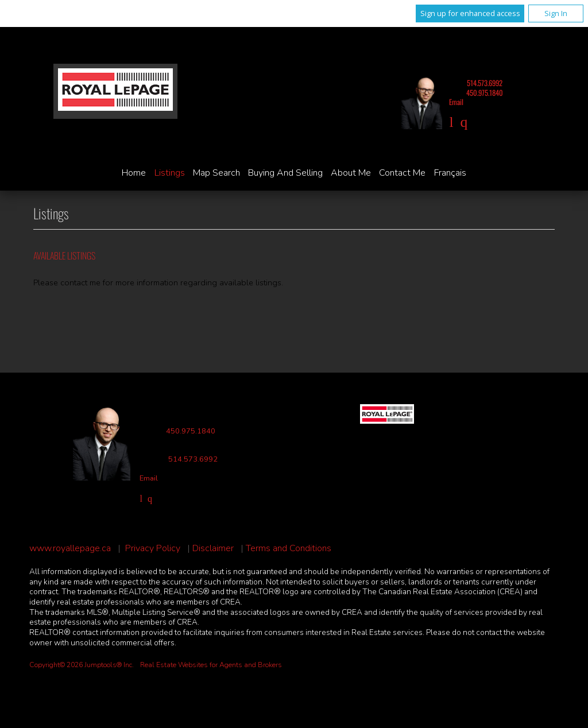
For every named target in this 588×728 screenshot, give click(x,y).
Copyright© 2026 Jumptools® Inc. (82, 665)
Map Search (216, 173)
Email (456, 102)
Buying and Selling (285, 173)
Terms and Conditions (289, 549)
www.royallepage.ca (70, 549)
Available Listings (64, 255)
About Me (351, 173)
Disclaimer (213, 549)
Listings (170, 173)
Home (134, 173)
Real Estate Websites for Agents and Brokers (211, 665)
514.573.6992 (485, 83)
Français (450, 173)
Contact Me (402, 173)
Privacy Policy (153, 549)
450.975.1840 (485, 93)
